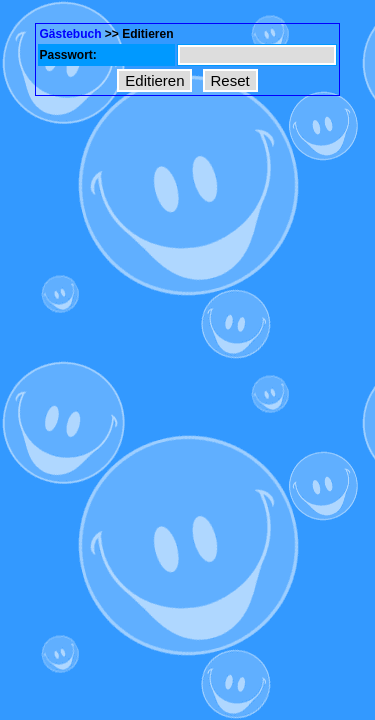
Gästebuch (70, 34)
